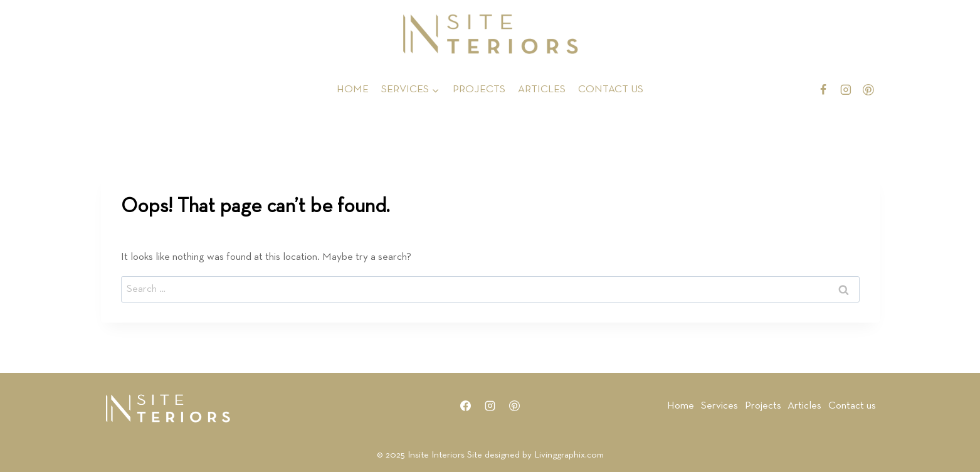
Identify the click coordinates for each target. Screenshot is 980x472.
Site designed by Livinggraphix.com (535, 455)
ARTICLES (542, 89)
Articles (804, 406)
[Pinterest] (868, 90)
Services (719, 406)
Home (681, 406)
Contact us (852, 406)
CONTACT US (611, 89)
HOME (353, 89)
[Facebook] (823, 90)
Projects (763, 406)
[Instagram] (846, 90)
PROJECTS (479, 89)
